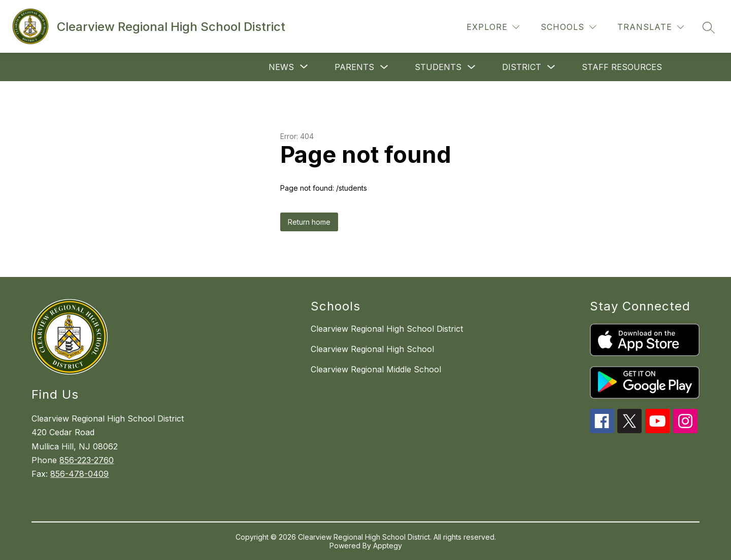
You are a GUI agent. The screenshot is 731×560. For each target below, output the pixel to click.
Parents (354, 67)
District (522, 67)
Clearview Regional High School (372, 349)
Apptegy (388, 546)
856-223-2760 (87, 460)
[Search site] (709, 27)
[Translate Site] (651, 27)
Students (438, 67)
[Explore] (493, 27)
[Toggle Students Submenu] (472, 67)
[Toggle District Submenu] (551, 67)
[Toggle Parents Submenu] (384, 67)
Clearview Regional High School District (387, 329)
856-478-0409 (79, 474)
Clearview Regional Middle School (376, 369)
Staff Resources (622, 67)
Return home (309, 222)
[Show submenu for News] (281, 67)
